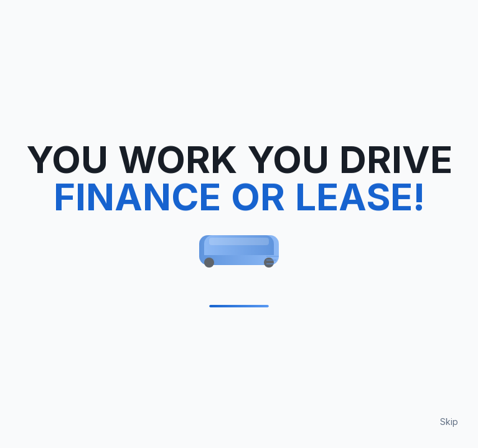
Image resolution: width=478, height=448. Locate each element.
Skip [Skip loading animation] (449, 422)
